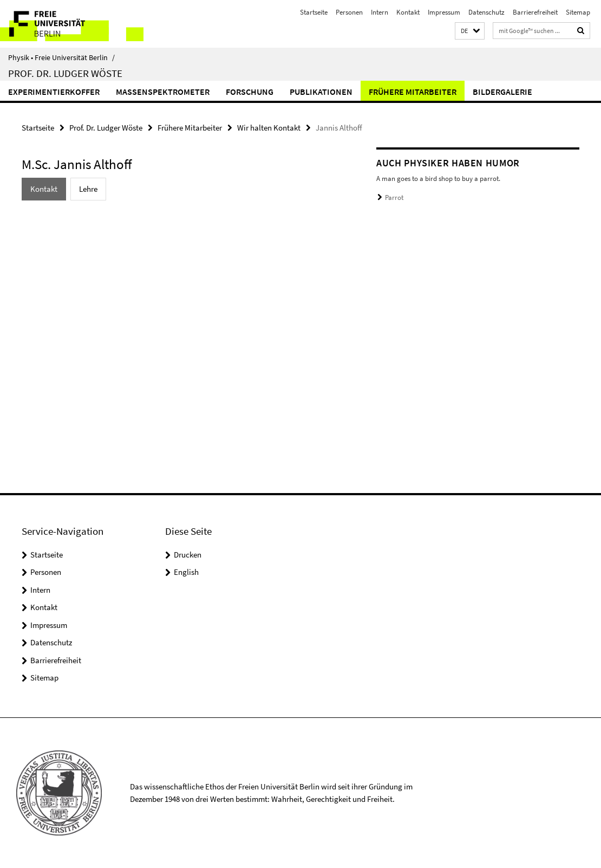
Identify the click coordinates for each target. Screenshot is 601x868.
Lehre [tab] (88, 189)
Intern (380, 12)
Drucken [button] (188, 555)
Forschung (250, 92)
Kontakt (408, 12)
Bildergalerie (502, 92)
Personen (349, 12)
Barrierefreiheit (535, 12)
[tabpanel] (181, 222)
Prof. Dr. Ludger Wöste (65, 73)
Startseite (314, 12)
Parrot (394, 197)
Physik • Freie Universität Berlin (61, 57)
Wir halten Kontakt (269, 128)
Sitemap (578, 12)
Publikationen (321, 92)
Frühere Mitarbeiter (413, 92)
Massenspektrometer (163, 92)
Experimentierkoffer (54, 92)
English (186, 572)
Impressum (444, 12)
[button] (470, 31)
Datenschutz (486, 12)
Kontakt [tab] (44, 189)
